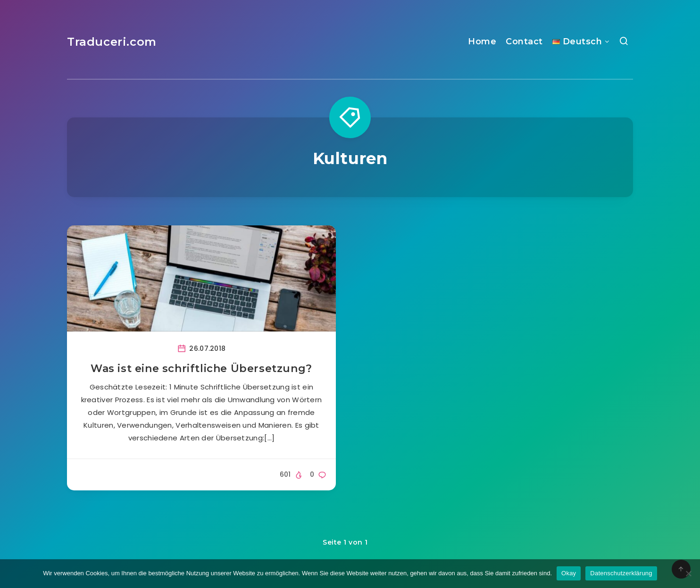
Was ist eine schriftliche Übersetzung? (201, 369)
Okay (569, 573)
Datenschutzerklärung (621, 573)
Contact (524, 41)
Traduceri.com (112, 42)
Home (482, 41)
